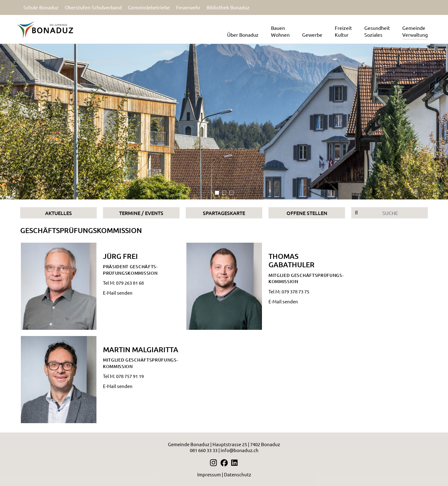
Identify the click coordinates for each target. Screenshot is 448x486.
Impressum (209, 474)
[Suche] (395, 213)
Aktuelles (58, 213)
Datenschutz (238, 474)
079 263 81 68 (130, 283)
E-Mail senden (118, 293)
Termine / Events (141, 213)
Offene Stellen (307, 213)
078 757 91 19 (130, 376)
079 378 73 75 (295, 291)
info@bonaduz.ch (240, 450)
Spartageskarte (224, 213)
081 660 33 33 (204, 450)
